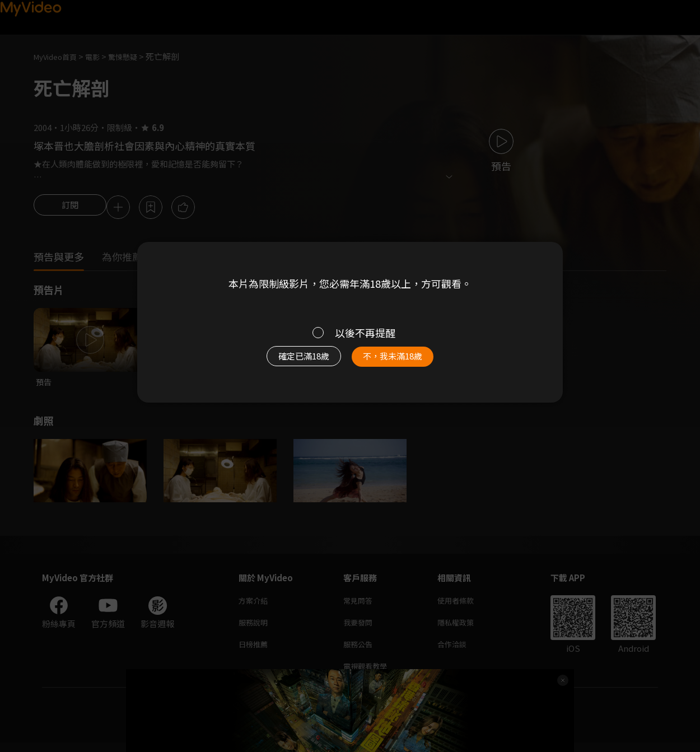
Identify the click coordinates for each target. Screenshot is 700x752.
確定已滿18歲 (291, 362)
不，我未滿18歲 (405, 362)
